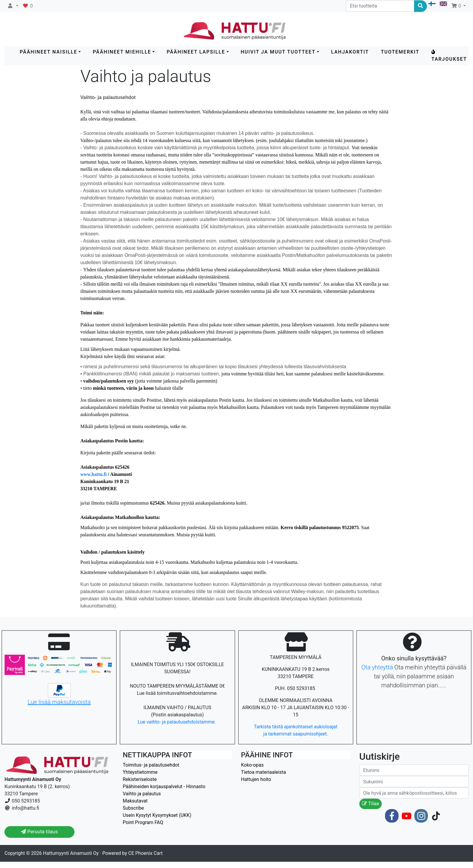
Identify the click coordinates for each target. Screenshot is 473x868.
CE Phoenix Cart (146, 853)
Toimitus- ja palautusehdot (151, 765)
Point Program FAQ (143, 822)
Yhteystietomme (140, 772)
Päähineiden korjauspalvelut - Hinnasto (164, 786)
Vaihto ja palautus (142, 794)
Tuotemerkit (400, 52)
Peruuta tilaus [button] (39, 832)
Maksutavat (135, 801)
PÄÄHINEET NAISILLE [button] (48, 52)
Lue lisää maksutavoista (59, 702)
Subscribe (133, 808)
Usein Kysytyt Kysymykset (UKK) (157, 815)
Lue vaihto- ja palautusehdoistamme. (177, 722)
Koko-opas (253, 765)
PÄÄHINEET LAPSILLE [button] (196, 52)
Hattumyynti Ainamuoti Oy (71, 853)
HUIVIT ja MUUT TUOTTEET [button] (278, 52)
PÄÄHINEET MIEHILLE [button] (122, 52)
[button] (13, 6)
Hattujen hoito (256, 779)
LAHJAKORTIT (350, 52)
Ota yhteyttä (377, 667)
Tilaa (371, 804)
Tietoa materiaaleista (264, 772)
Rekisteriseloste (140, 779)
